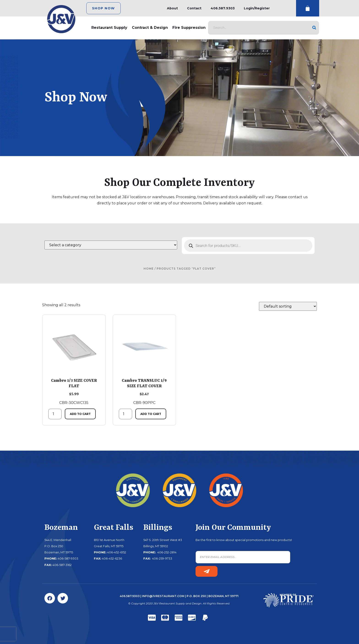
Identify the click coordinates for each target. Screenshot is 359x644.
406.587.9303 (223, 8)
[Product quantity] (55, 414)
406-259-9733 (162, 558)
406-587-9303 (68, 558)
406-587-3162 (62, 565)
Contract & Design (150, 28)
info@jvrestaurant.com (163, 596)
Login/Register (257, 8)
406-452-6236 (112, 558)
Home (149, 269)
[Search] (314, 28)
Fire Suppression (189, 28)
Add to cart (80, 414)
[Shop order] (288, 306)
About (172, 8)
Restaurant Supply (109, 28)
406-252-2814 (167, 552)
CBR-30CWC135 (74, 363)
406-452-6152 (117, 552)
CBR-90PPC (144, 363)
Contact (194, 8)
